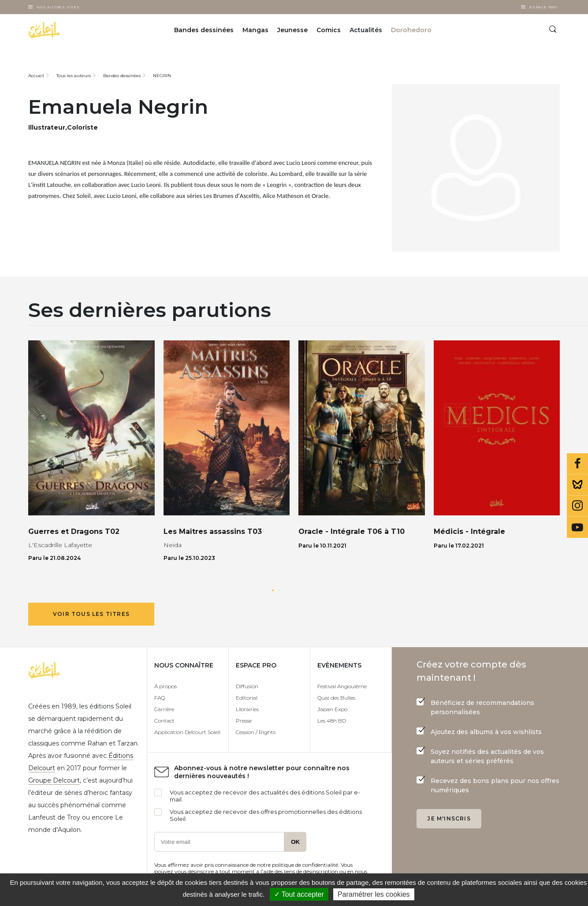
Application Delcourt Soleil (187, 732)
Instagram (577, 506)
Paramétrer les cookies (374, 894)
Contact (164, 721)
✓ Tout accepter (299, 894)
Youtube (577, 527)
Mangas (255, 30)
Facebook (577, 464)
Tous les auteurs (74, 76)
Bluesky (577, 485)
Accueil (36, 76)
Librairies (247, 709)
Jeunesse (292, 30)
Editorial (247, 698)
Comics (329, 30)
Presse (244, 721)
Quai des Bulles (336, 698)
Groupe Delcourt (54, 780)
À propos (166, 686)
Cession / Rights (256, 732)
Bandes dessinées (204, 30)
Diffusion (247, 686)
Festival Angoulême (342, 686)
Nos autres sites (58, 7)
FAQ (160, 698)
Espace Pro (543, 7)
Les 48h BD (332, 721)
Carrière (164, 709)
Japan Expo (332, 709)
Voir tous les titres (91, 614)
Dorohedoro (411, 30)
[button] (273, 590)
